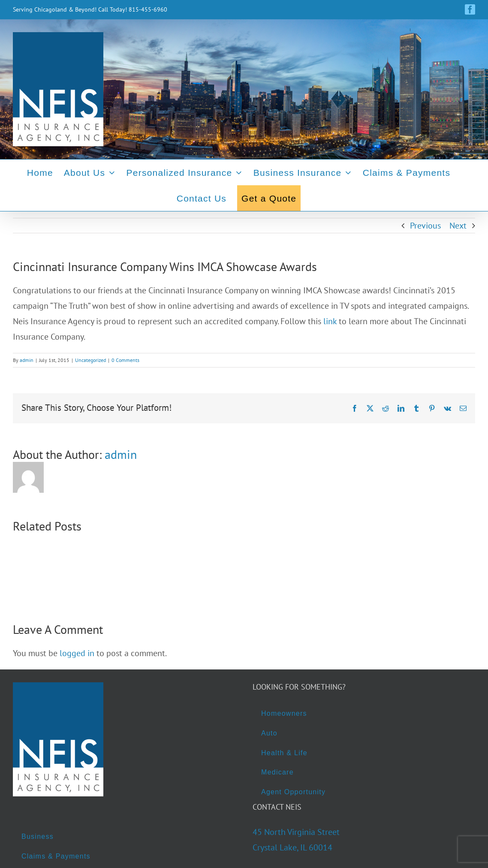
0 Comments (125, 360)
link (330, 321)
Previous (425, 226)
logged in (77, 653)
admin (27, 360)
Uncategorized (90, 360)
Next (458, 226)
